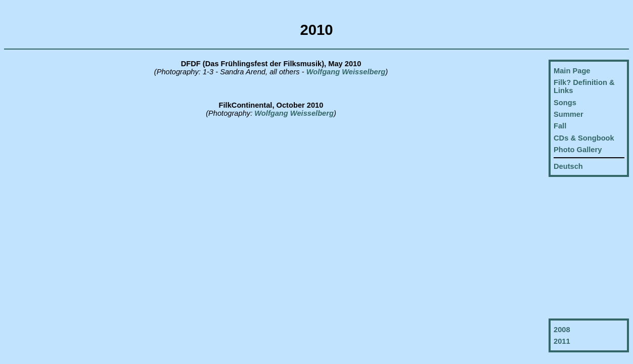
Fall (560, 126)
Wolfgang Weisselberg (345, 72)
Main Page (572, 71)
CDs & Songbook (584, 138)
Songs (565, 103)
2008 (562, 330)
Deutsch (568, 166)
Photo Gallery (578, 150)
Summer (569, 114)
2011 (562, 341)
